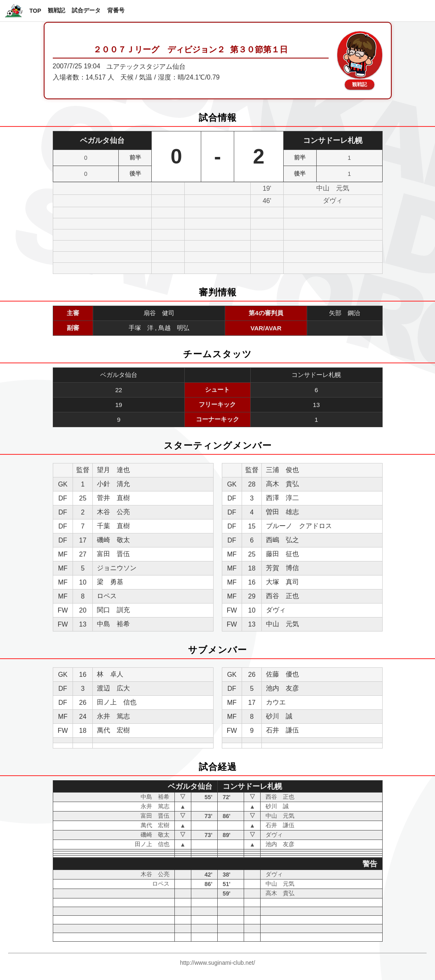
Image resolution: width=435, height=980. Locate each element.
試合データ (86, 10)
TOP (35, 11)
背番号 (116, 10)
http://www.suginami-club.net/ (217, 963)
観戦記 (56, 10)
